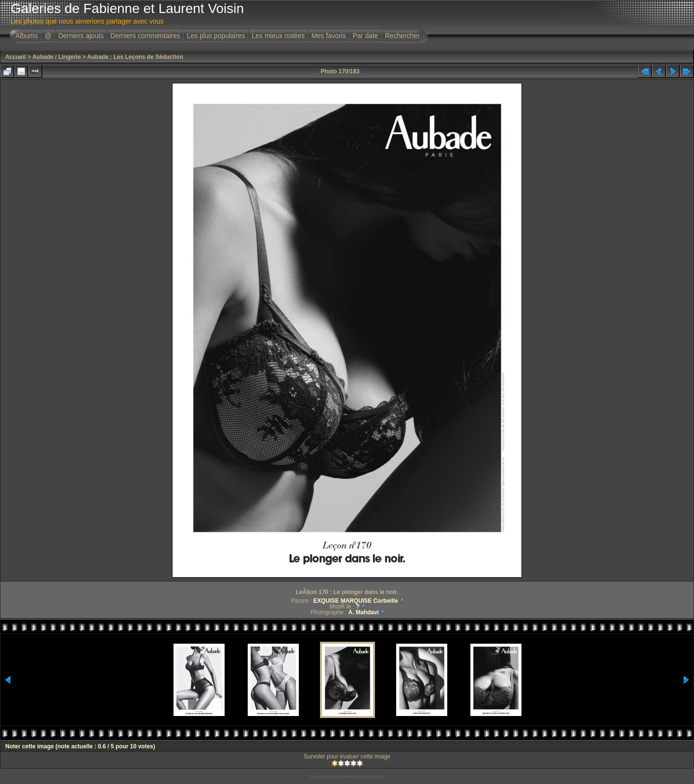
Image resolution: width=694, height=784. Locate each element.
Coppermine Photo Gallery (359, 777)
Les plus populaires (216, 36)
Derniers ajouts (81, 36)
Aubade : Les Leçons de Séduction (135, 57)
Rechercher (402, 36)
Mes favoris (329, 36)
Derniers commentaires (145, 36)
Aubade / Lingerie (57, 57)
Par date (366, 36)
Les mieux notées (278, 36)
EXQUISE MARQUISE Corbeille (356, 601)
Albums (27, 36)
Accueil (16, 57)
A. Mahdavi (364, 612)
